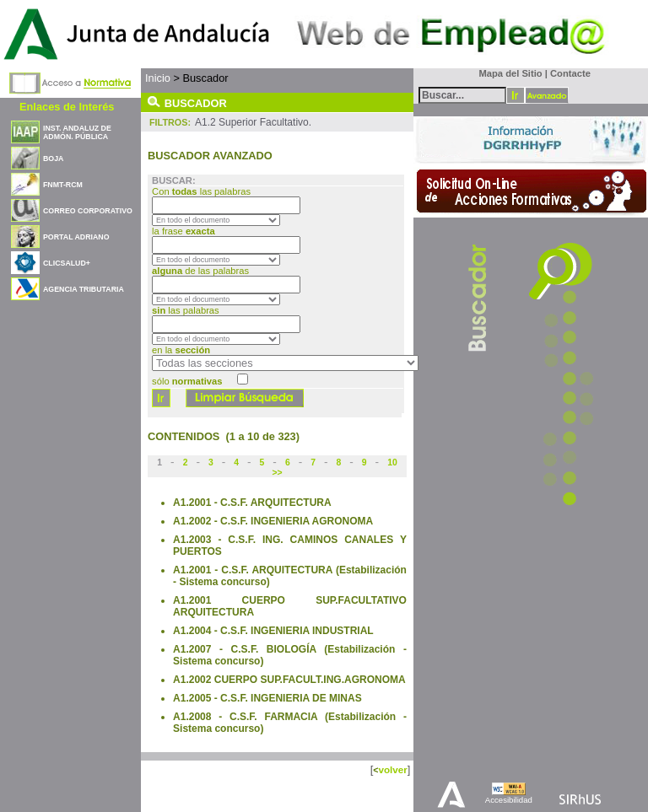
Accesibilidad (509, 800)
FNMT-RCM (63, 185)
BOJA (53, 159)
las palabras (186, 310)
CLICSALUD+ (67, 263)
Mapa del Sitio (507, 73)
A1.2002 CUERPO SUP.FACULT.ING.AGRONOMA (289, 680)
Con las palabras (202, 191)
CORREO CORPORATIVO (88, 211)
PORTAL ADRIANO (76, 237)
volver (392, 769)
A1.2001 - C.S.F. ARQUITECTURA (252, 503)
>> (277, 473)
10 (392, 462)
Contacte (570, 73)
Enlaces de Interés (67, 107)
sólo (187, 381)
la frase (185, 231)
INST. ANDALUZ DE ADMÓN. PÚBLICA (77, 132)
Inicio (158, 78)
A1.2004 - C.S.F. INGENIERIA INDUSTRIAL (273, 631)
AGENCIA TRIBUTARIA (84, 289)
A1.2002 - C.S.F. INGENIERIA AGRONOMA (273, 521)
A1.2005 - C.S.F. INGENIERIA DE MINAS (267, 698)
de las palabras (200, 271)
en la (181, 350)
